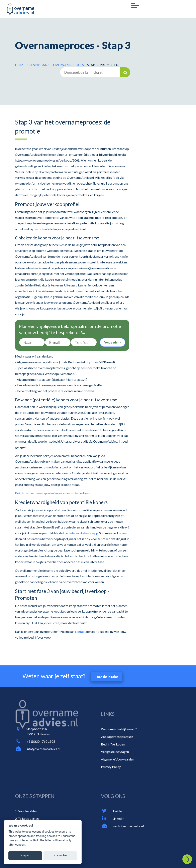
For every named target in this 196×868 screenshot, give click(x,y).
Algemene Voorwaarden (118, 759)
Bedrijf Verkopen (113, 744)
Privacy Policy (111, 767)
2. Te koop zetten (27, 818)
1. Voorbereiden (26, 811)
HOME (20, 65)
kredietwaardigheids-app (81, 533)
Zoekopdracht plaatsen (117, 737)
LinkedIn (118, 818)
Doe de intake (107, 677)
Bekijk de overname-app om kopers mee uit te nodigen (52, 493)
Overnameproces (68, 65)
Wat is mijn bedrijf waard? (119, 729)
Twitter (118, 811)
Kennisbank (39, 65)
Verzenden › (113, 342)
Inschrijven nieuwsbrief (128, 826)
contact (80, 631)
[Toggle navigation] (135, 6)
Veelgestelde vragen (115, 752)
